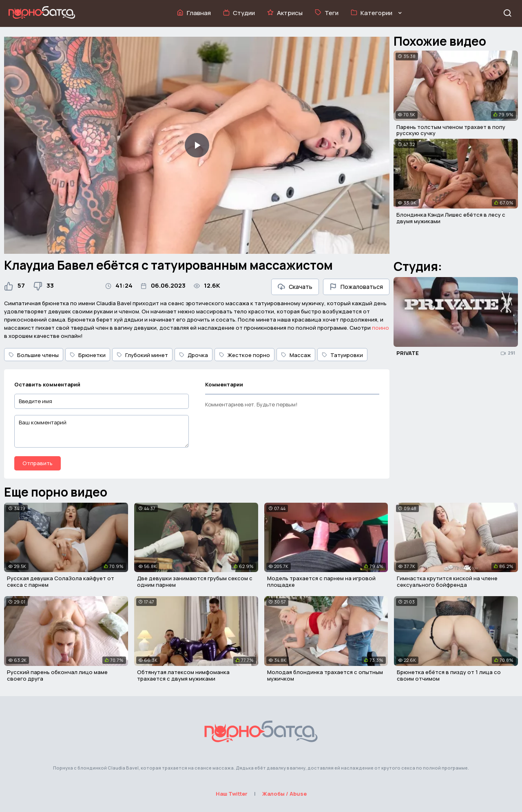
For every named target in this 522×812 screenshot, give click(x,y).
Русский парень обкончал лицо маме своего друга (57, 675)
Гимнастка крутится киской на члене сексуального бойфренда (447, 581)
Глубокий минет (142, 355)
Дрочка (194, 355)
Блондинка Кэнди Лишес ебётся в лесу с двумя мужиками (451, 218)
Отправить (38, 463)
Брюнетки (88, 355)
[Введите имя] (102, 401)
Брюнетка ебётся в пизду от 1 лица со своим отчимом (449, 675)
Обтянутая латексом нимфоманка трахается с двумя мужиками (183, 675)
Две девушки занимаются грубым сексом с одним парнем (195, 581)
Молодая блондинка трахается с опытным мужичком (325, 675)
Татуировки (342, 355)
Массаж (296, 355)
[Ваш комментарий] (102, 431)
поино (380, 328)
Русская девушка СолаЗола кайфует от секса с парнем (61, 581)
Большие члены (34, 355)
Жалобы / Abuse (284, 794)
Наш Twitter (232, 794)
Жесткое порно (244, 355)
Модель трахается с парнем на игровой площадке (321, 581)
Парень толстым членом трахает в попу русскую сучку (451, 130)
